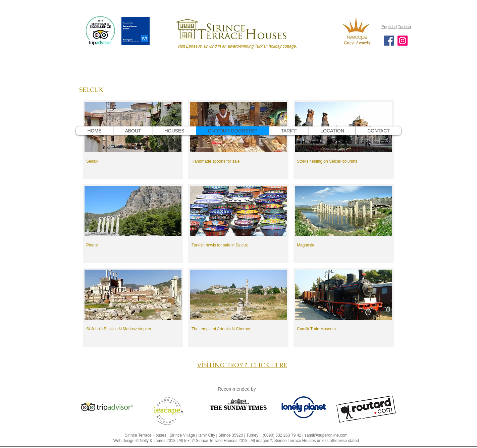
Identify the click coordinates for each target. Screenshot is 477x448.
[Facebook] (389, 41)
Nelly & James (152, 441)
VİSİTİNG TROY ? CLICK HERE (242, 365)
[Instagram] (403, 41)
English (389, 27)
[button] (133, 140)
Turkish (404, 27)
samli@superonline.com (326, 435)
